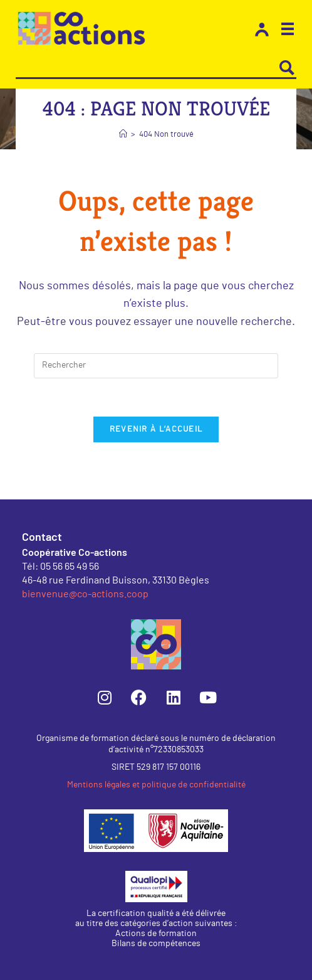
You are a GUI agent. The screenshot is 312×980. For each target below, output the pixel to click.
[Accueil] (123, 135)
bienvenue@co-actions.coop (85, 593)
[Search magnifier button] (287, 68)
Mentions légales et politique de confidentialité (156, 785)
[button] (288, 31)
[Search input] (147, 68)
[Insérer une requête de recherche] (156, 366)
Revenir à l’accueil (156, 429)
